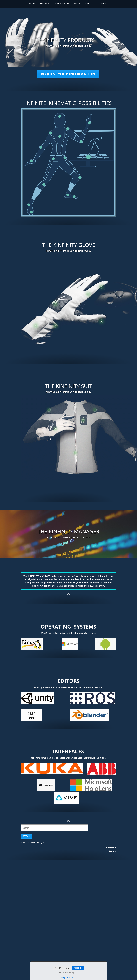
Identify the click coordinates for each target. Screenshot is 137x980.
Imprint (74, 978)
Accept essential (62, 968)
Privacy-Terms (65, 978)
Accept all (78, 968)
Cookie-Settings (67, 972)
